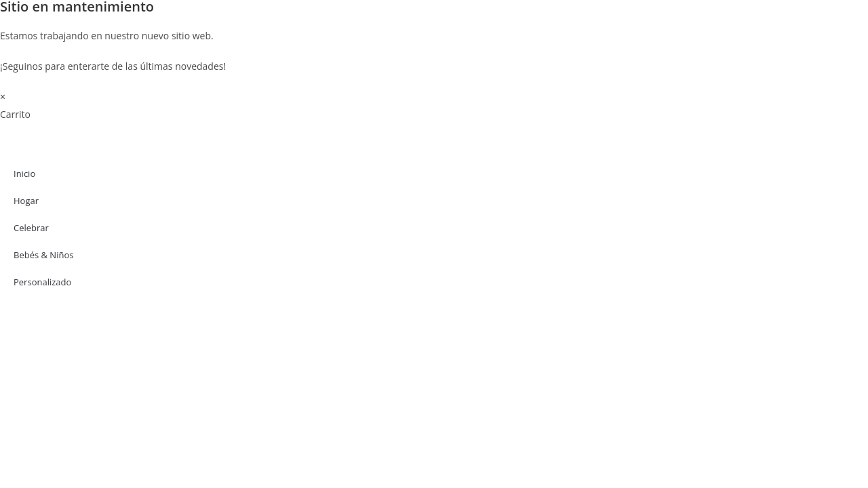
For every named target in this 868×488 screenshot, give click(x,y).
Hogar (26, 201)
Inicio (24, 174)
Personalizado (42, 282)
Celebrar (31, 228)
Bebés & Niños (43, 255)
